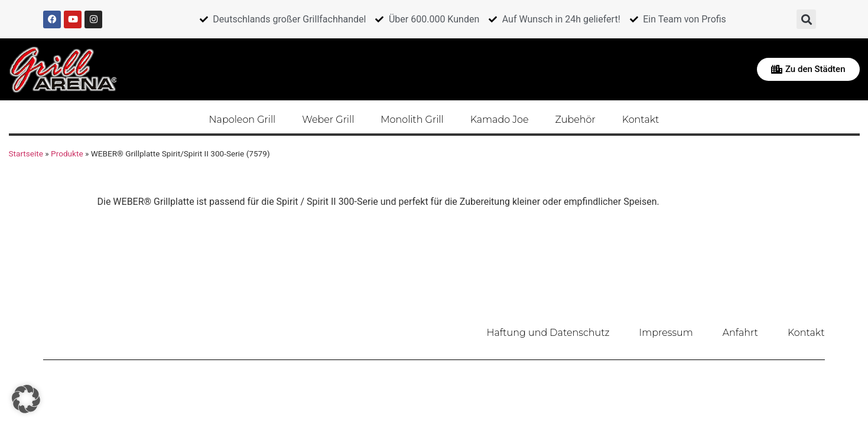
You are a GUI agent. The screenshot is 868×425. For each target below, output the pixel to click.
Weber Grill (328, 120)
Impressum (666, 333)
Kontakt (641, 120)
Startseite (26, 153)
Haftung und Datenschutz (548, 333)
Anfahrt (740, 333)
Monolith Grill (412, 120)
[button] (806, 19)
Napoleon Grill (243, 120)
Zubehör (576, 120)
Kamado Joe (500, 120)
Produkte (67, 153)
